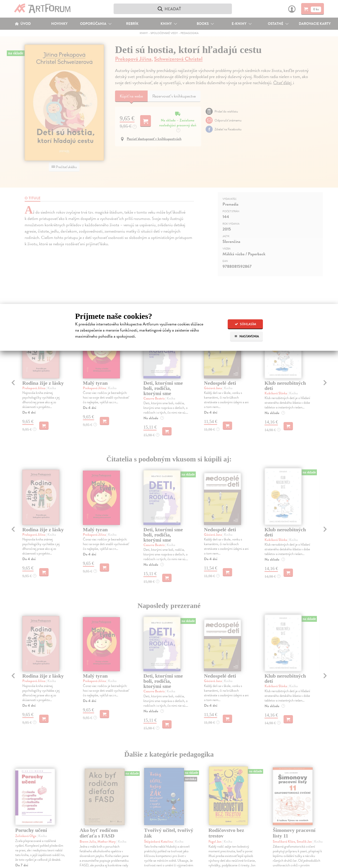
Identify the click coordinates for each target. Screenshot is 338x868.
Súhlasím (245, 324)
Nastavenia (247, 336)
